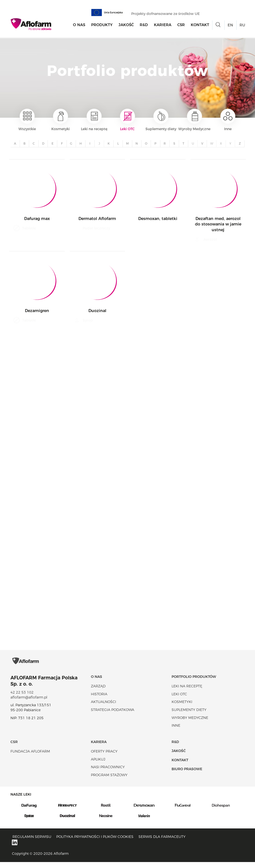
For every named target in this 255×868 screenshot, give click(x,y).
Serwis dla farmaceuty (162, 843)
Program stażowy (109, 781)
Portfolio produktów (194, 683)
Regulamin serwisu (32, 843)
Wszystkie (27, 120)
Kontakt (200, 25)
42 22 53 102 (22, 698)
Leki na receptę (94, 120)
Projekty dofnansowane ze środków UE (168, 14)
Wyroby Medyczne (194, 120)
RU (242, 26)
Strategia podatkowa (113, 716)
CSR (181, 25)
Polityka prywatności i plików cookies (95, 843)
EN (230, 26)
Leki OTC (127, 120)
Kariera (163, 25)
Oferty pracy (104, 757)
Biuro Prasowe (187, 775)
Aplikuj (98, 765)
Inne (228, 120)
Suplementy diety (161, 120)
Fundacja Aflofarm (30, 757)
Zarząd (98, 692)
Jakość (126, 25)
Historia (99, 700)
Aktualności (103, 708)
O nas (79, 25)
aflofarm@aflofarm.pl (29, 703)
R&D (144, 25)
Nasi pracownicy (108, 773)
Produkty (102, 25)
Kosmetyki (61, 120)
